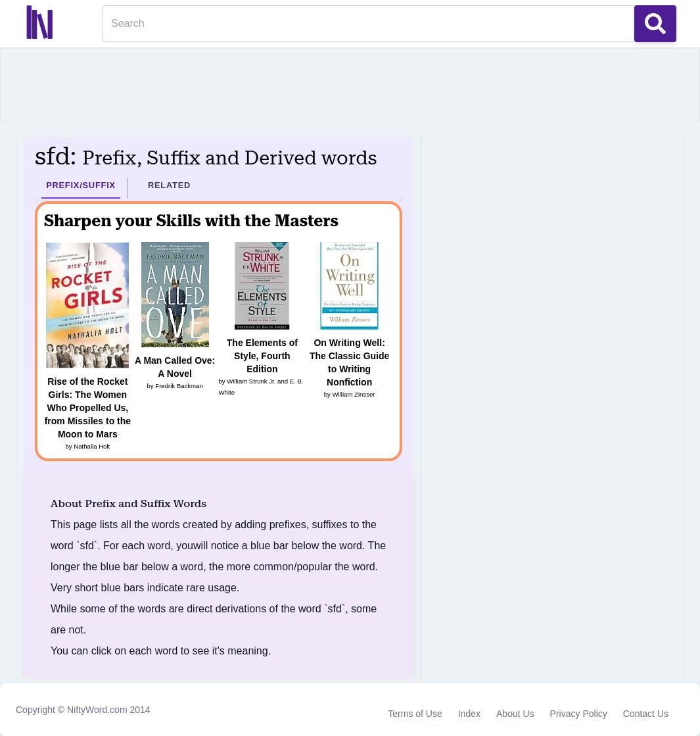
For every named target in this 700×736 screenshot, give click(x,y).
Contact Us (646, 714)
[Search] (368, 24)
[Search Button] (655, 24)
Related (169, 185)
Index (469, 714)
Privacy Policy (579, 714)
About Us (515, 714)
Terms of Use (415, 714)
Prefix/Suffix (81, 185)
